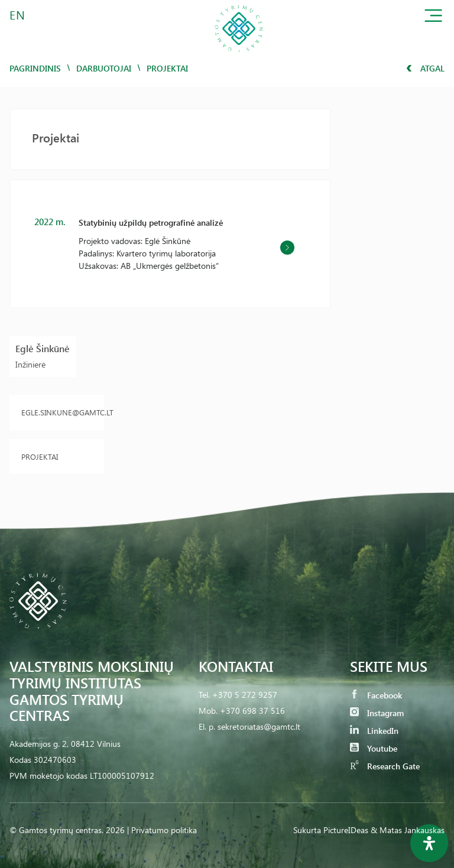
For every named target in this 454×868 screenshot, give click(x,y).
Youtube (374, 748)
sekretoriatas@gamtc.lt (259, 726)
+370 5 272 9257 (245, 695)
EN (18, 14)
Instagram (377, 713)
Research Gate (385, 766)
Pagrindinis (35, 68)
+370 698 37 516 (252, 711)
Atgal (425, 68)
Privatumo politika (164, 830)
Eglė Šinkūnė (43, 348)
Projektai (40, 456)
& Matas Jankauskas (408, 830)
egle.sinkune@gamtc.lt (57, 412)
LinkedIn (374, 731)
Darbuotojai (104, 68)
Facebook (376, 695)
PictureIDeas (346, 830)
